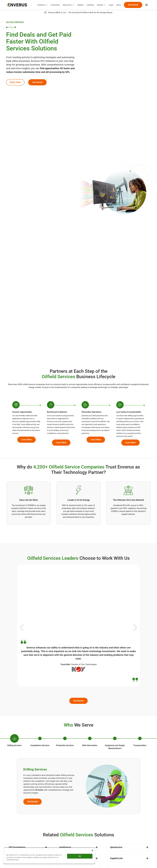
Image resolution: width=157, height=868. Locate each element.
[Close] (92, 850)
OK (80, 856)
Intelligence (65, 847)
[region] (49, 856)
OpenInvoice (116, 847)
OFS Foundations (17, 847)
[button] (147, 5)
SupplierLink (116, 858)
